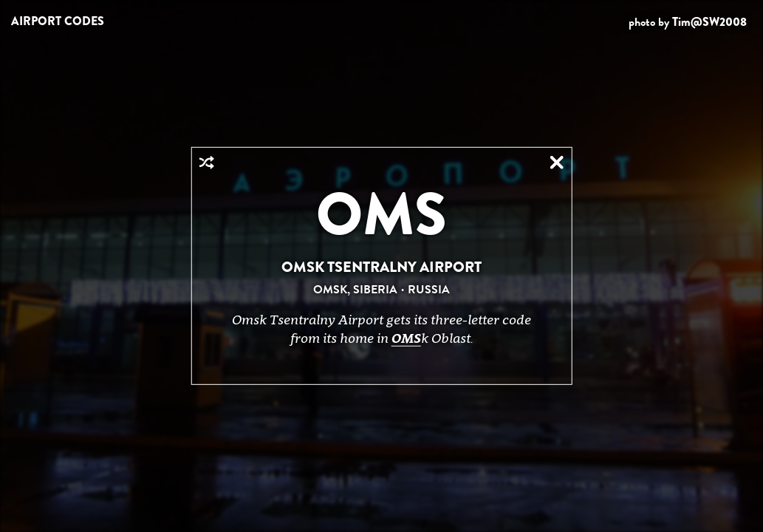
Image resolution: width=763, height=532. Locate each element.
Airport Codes (58, 21)
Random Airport (206, 163)
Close (557, 163)
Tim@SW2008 (709, 22)
